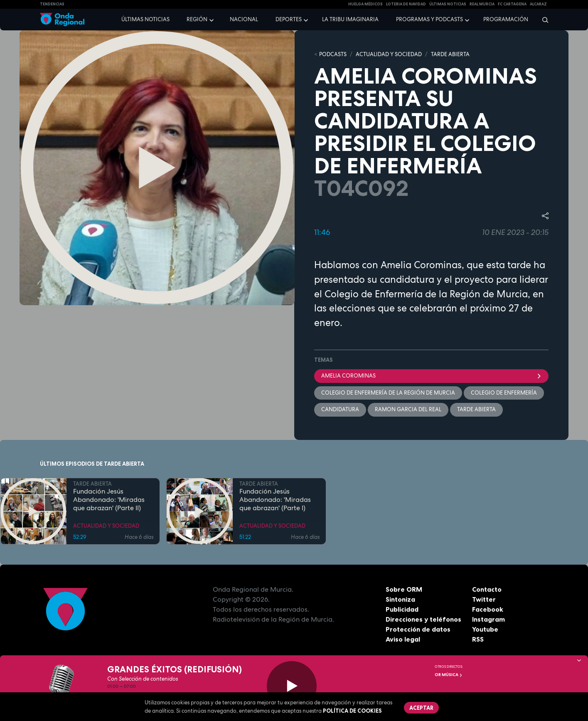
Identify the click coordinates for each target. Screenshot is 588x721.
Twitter (484, 599)
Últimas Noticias (448, 4)
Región (197, 19)
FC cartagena (512, 4)
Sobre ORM (404, 589)
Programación (506, 19)
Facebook (488, 609)
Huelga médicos (365, 4)
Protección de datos (418, 629)
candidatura (340, 409)
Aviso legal (403, 639)
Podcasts (333, 54)
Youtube (485, 629)
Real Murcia (482, 4)
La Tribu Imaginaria (350, 19)
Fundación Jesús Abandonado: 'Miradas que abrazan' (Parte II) (109, 500)
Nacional (244, 19)
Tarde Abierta (476, 409)
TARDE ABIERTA (450, 54)
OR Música (449, 675)
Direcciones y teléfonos (423, 619)
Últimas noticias (145, 19)
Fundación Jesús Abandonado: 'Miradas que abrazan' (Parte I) (275, 500)
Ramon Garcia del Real (408, 409)
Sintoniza (400, 599)
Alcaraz (538, 4)
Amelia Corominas (431, 376)
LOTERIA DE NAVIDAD (406, 4)
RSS (478, 639)
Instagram (488, 619)
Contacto (487, 589)
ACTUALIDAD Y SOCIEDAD (389, 54)
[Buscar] (542, 20)
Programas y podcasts (429, 19)
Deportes (289, 19)
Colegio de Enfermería (504, 393)
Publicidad (402, 609)
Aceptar (421, 708)
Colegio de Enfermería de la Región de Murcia (388, 393)
